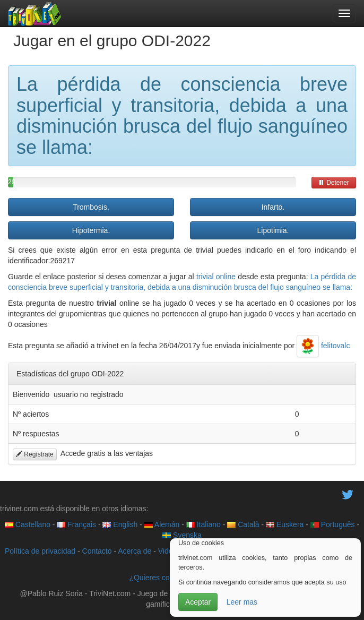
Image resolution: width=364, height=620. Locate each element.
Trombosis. (91, 207)
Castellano (28, 524)
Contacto (97, 551)
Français (76, 524)
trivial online (216, 277)
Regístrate (35, 454)
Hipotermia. (91, 230)
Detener (334, 183)
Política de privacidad (40, 551)
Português (333, 524)
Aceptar (198, 602)
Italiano (203, 524)
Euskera (285, 524)
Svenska (182, 535)
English (120, 524)
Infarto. (273, 207)
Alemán (162, 524)
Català (243, 524)
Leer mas (242, 602)
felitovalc (323, 346)
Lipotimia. (273, 230)
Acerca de (135, 551)
